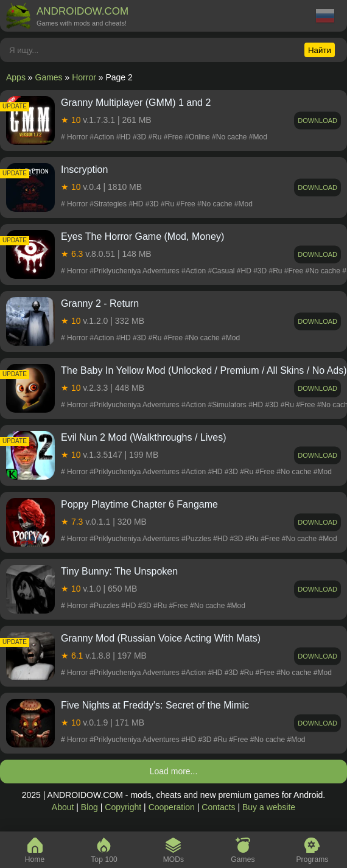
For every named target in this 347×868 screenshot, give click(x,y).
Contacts (218, 807)
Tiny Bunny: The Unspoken (119, 571)
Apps (16, 77)
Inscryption (84, 170)
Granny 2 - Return (100, 303)
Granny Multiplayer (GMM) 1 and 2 (136, 103)
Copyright (123, 807)
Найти (320, 50)
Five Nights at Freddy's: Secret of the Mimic (155, 705)
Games (49, 77)
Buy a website (269, 807)
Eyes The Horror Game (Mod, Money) (142, 236)
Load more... (174, 771)
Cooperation (172, 807)
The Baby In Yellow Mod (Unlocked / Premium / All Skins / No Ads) (204, 370)
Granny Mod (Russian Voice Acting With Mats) (161, 638)
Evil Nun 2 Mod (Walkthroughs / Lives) (144, 437)
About (63, 807)
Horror (84, 77)
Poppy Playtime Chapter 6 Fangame (139, 504)
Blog (89, 807)
